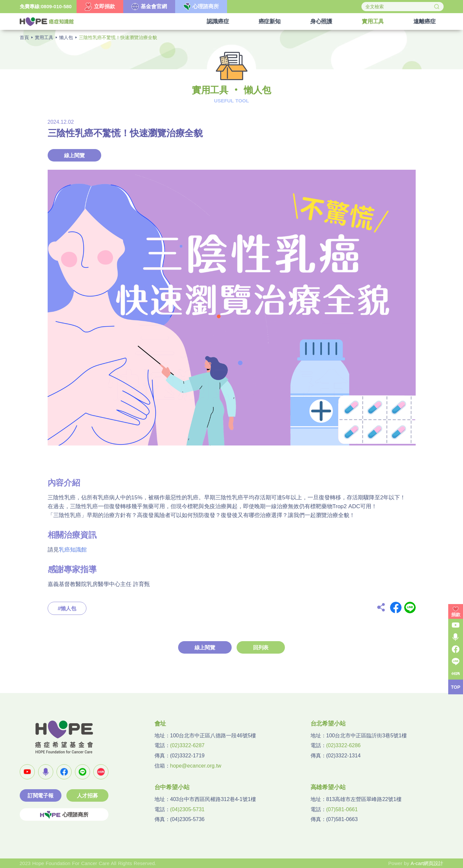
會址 (160, 724)
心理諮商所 (64, 815)
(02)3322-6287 (187, 745)
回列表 (261, 648)
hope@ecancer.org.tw (196, 766)
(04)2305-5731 (187, 809)
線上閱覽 (74, 155)
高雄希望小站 (328, 787)
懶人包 (66, 37)
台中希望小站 (172, 787)
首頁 (24, 37)
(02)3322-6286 (344, 745)
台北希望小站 (328, 724)
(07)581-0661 (342, 809)
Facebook (396, 608)
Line (410, 608)
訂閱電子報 (41, 796)
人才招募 (87, 796)
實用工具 (44, 37)
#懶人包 (67, 608)
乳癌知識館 (73, 550)
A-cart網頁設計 (427, 863)
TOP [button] (456, 687)
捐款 (456, 615)
